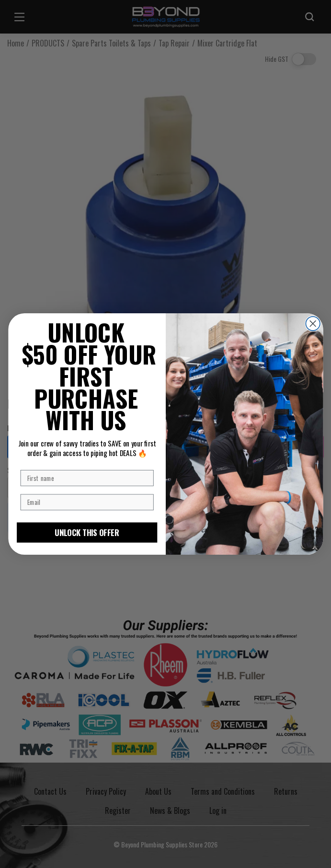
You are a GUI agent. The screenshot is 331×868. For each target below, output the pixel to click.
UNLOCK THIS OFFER (87, 532)
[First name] (87, 478)
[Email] (87, 503)
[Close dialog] (313, 324)
